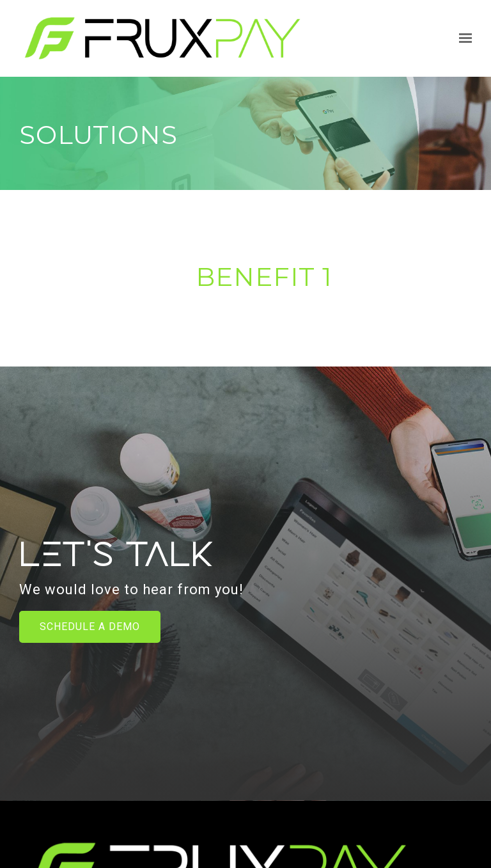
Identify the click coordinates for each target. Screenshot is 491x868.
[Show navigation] (462, 38)
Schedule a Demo (90, 627)
